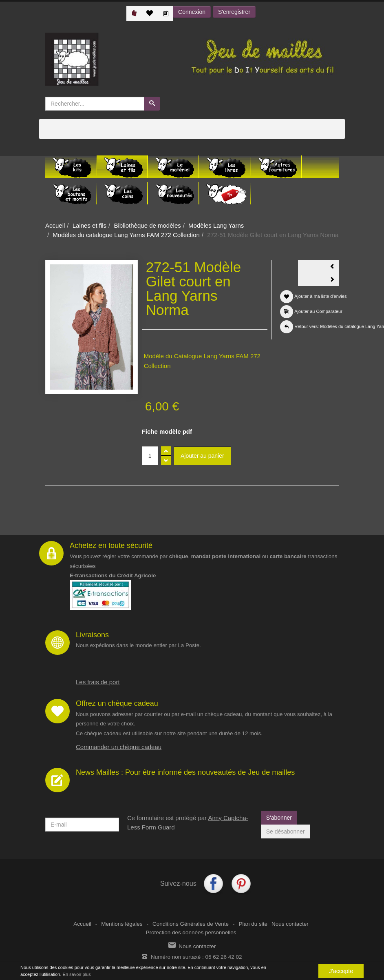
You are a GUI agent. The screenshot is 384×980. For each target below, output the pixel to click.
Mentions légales (122, 924)
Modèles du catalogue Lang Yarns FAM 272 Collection (126, 235)
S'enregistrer (234, 12)
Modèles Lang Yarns (216, 225)
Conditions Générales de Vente (191, 924)
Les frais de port (98, 682)
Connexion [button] (192, 12)
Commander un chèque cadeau (119, 747)
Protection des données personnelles (191, 932)
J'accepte (341, 971)
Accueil (55, 225)
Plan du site (253, 924)
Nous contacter (290, 924)
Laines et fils (89, 225)
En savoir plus (77, 974)
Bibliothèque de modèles (147, 225)
